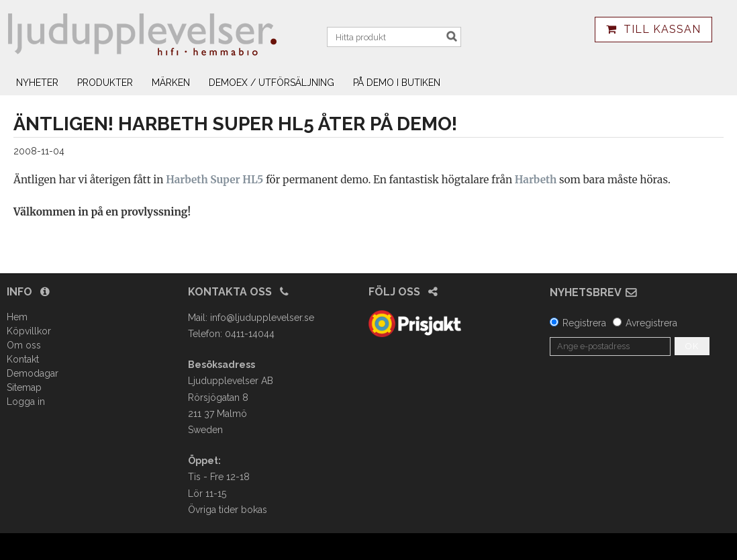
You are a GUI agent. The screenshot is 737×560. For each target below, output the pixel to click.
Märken (171, 83)
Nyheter (37, 83)
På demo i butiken (397, 83)
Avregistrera (651, 323)
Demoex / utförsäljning (272, 83)
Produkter (105, 83)
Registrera (584, 323)
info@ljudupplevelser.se (262, 318)
